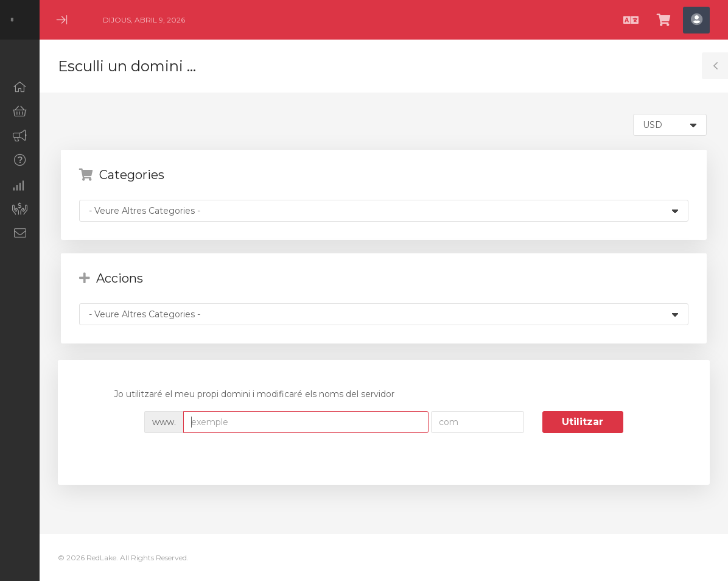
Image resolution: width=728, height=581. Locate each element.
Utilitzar (583, 422)
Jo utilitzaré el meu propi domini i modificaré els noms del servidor (244, 395)
